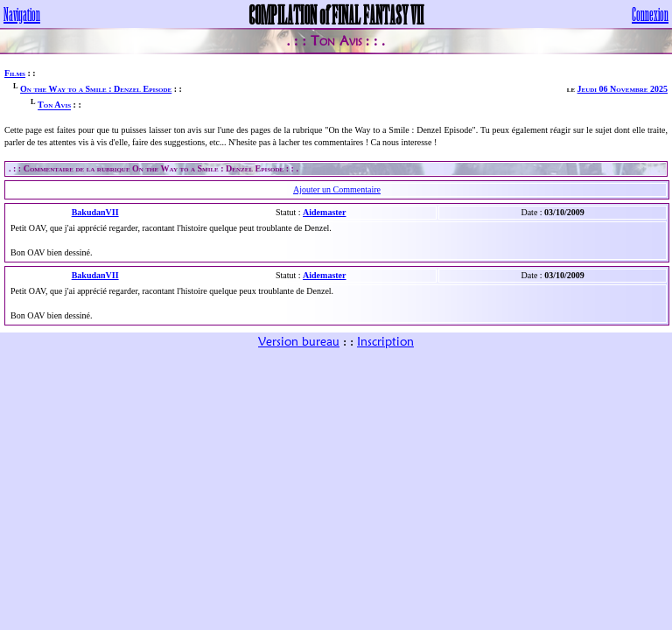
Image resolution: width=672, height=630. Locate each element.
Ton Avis (54, 105)
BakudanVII (95, 212)
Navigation (22, 14)
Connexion (650, 14)
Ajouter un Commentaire (337, 189)
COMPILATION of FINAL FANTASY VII (336, 14)
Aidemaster (324, 212)
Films (15, 73)
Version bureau (299, 341)
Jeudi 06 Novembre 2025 (623, 89)
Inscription (385, 341)
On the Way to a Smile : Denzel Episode (96, 89)
